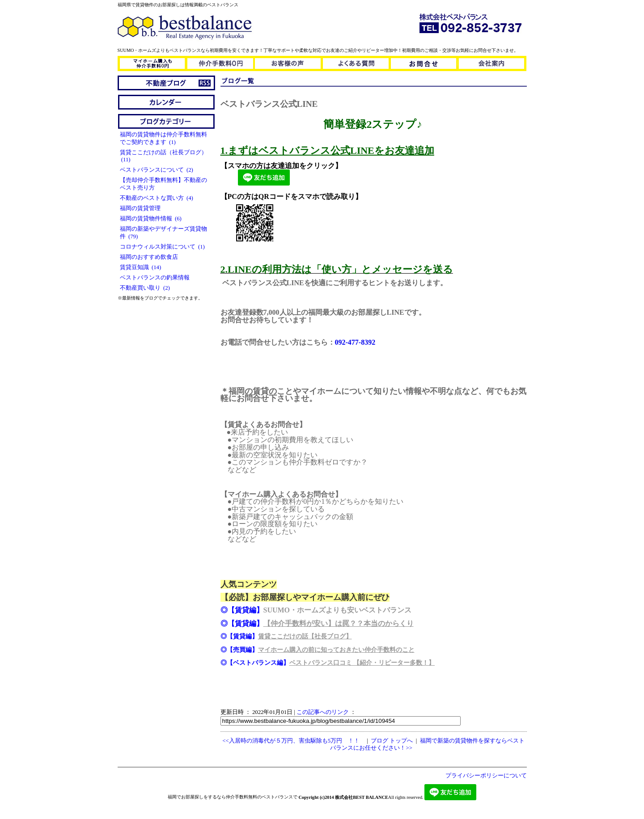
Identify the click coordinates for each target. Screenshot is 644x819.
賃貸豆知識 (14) (141, 267)
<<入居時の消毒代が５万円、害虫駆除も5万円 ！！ (291, 741)
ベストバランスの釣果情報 (156, 278)
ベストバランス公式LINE (269, 104)
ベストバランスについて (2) (157, 170)
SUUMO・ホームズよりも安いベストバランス (338, 610)
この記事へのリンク (323, 712)
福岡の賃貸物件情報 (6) (151, 219)
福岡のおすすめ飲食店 (150, 257)
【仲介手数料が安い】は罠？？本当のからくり (339, 623)
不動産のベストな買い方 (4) (157, 198)
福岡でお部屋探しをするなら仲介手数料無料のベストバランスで (233, 797)
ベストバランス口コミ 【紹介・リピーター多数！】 (362, 663)
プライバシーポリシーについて (486, 776)
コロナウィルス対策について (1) (162, 247)
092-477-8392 (355, 342)
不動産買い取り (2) (145, 288)
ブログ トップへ (392, 741)
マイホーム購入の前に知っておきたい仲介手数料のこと (336, 650)
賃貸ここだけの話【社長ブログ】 (305, 636)
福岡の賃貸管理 (142, 208)
